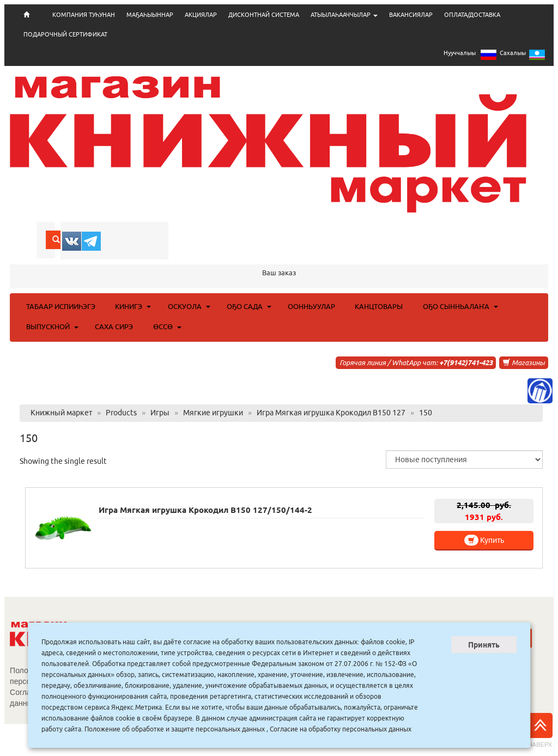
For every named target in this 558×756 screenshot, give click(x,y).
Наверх (540, 730)
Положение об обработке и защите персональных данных (175, 729)
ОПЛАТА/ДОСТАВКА (472, 15)
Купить (484, 540)
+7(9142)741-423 (466, 362)
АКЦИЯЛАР (201, 15)
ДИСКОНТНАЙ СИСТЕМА (264, 15)
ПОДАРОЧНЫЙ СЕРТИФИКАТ (65, 34)
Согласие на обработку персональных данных (341, 729)
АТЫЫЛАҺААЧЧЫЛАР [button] (344, 15)
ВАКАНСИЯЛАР (411, 15)
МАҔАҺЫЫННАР (150, 15)
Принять (484, 645)
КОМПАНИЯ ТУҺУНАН (84, 15)
